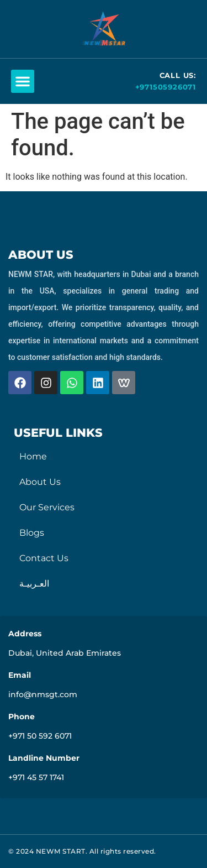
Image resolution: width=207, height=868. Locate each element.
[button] (23, 81)
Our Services (47, 507)
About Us (40, 482)
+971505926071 (166, 87)
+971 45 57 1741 (36, 777)
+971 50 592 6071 (40, 736)
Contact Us (44, 558)
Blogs (32, 533)
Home (33, 456)
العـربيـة (34, 584)
